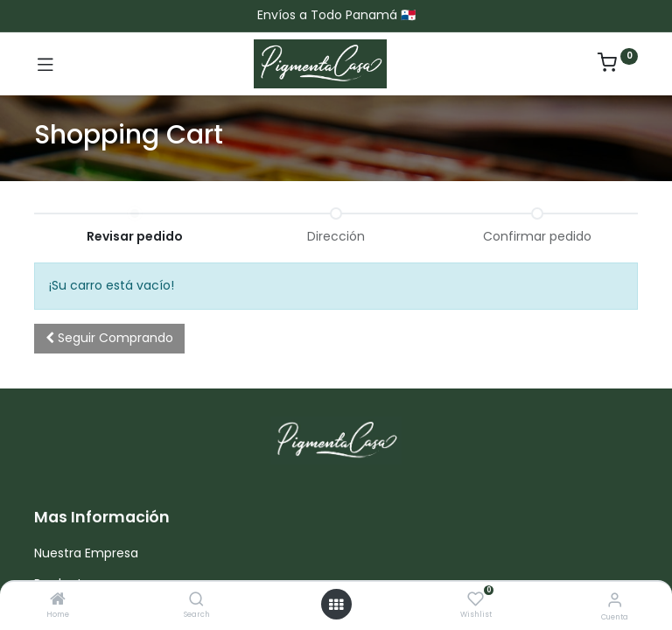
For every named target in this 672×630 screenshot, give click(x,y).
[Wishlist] (476, 599)
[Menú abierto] (336, 605)
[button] (109, 339)
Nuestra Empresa (86, 553)
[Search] (196, 600)
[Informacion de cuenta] (615, 600)
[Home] (58, 600)
